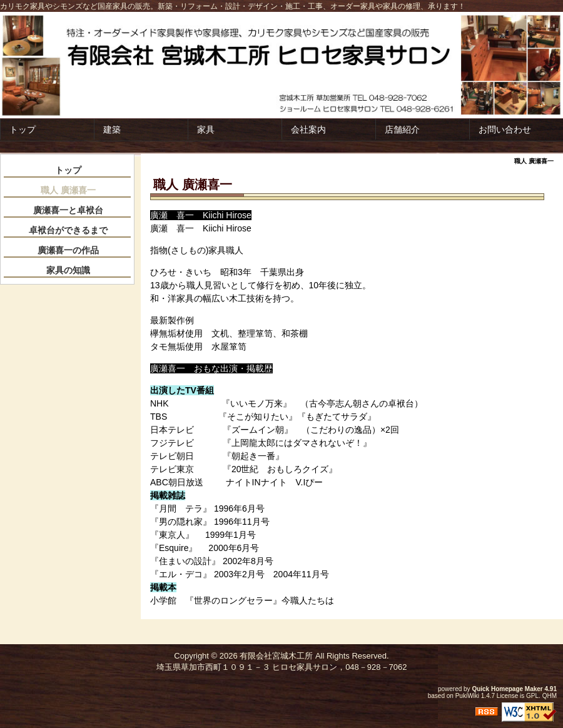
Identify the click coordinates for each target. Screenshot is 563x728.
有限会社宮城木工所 (276, 656)
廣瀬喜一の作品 (68, 250)
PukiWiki (467, 696)
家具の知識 (68, 270)
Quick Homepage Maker (507, 689)
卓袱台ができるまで (68, 230)
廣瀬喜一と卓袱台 (68, 210)
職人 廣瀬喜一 (68, 190)
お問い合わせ (505, 129)
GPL (532, 696)
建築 (112, 129)
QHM (550, 696)
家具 (206, 129)
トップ (23, 129)
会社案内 (308, 129)
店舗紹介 (402, 129)
